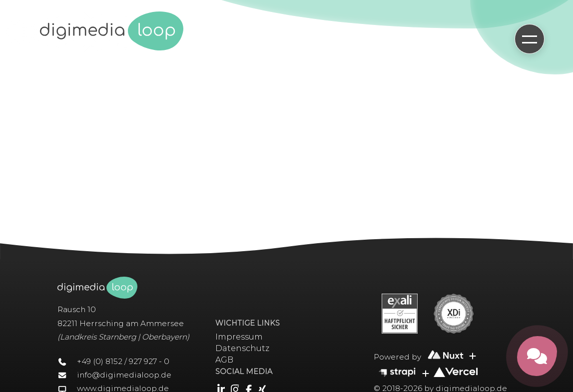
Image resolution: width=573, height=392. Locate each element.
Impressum (239, 337)
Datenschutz (242, 348)
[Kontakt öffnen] (537, 356)
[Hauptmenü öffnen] (530, 39)
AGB (224, 360)
